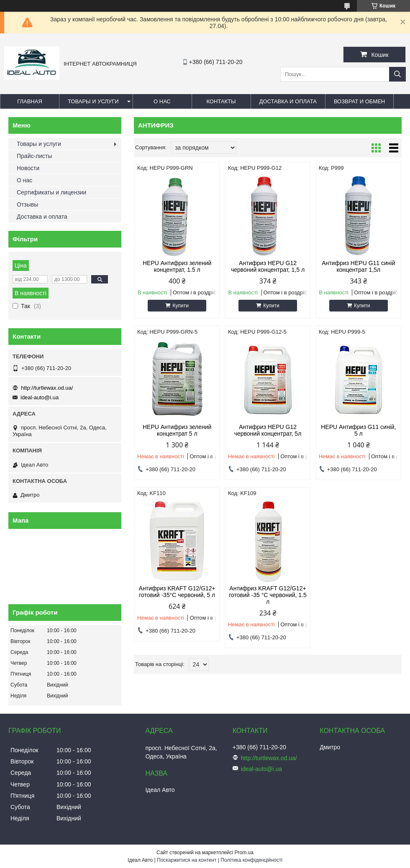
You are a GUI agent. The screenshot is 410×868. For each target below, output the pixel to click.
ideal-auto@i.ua (40, 397)
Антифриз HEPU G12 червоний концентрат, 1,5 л (268, 266)
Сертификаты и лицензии (51, 192)
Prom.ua (244, 853)
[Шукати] (397, 74)
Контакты (221, 101)
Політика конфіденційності (251, 860)
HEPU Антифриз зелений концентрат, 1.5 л (177, 266)
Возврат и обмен (359, 101)
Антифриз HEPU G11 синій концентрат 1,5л (358, 266)
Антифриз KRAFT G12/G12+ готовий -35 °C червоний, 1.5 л (268, 595)
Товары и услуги (93, 101)
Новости (28, 168)
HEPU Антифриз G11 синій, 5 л (358, 430)
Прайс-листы (35, 156)
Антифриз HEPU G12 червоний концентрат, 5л (268, 430)
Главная (30, 101)
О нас (162, 101)
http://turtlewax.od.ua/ (47, 388)
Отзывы (27, 204)
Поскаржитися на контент (187, 860)
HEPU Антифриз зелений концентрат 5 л (177, 430)
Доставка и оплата (288, 101)
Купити (180, 306)
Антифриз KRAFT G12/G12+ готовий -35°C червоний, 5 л (177, 592)
